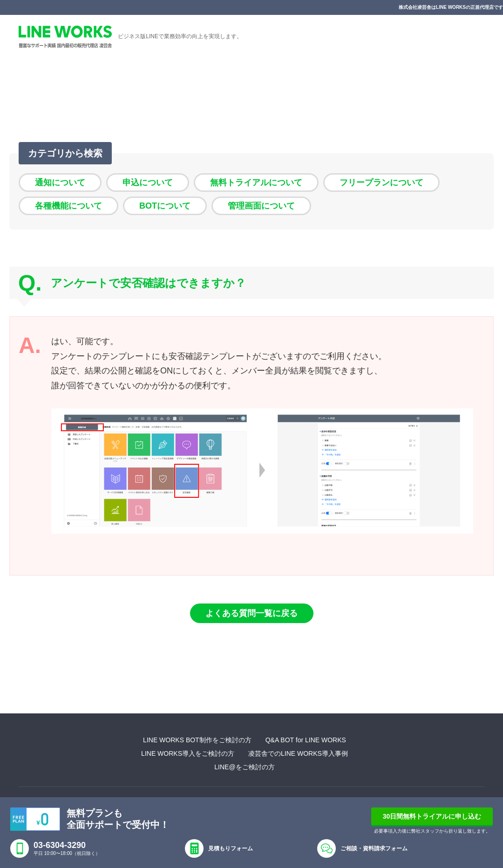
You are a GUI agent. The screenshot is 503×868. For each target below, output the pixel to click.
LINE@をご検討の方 (244, 767)
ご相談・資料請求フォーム (374, 848)
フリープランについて (381, 183)
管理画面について (261, 206)
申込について (148, 183)
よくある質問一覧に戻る (251, 613)
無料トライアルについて (256, 183)
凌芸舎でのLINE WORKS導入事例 (298, 753)
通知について (60, 183)
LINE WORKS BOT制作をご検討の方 (197, 740)
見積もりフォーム (231, 848)
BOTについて (165, 206)
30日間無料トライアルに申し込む (432, 816)
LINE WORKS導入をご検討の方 (188, 753)
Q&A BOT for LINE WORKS (306, 740)
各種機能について (68, 206)
